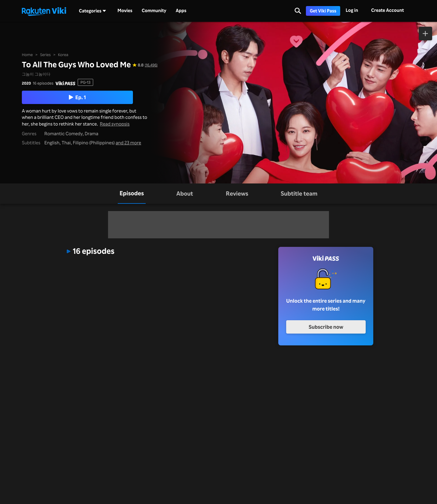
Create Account (388, 10)
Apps (181, 11)
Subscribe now (326, 327)
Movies (125, 11)
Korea (63, 55)
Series (45, 55)
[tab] (132, 194)
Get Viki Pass (323, 11)
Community (154, 11)
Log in (352, 10)
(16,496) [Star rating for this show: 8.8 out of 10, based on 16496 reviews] (151, 65)
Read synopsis (115, 124)
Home (27, 55)
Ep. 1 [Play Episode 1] (77, 97)
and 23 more (128, 143)
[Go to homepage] (44, 11)
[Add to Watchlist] (426, 34)
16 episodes (43, 83)
